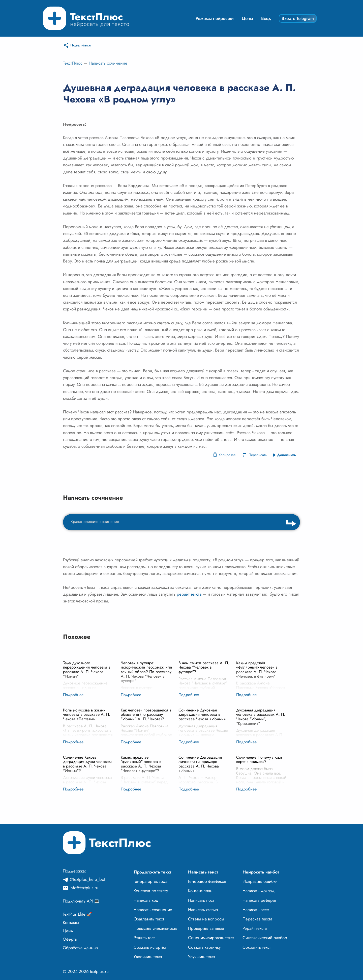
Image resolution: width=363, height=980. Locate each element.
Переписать (258, 455)
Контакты (71, 922)
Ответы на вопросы (206, 919)
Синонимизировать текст (211, 938)
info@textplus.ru (84, 888)
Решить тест (144, 938)
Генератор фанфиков (207, 881)
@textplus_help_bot (87, 879)
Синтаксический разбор (265, 938)
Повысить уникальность (155, 928)
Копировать (228, 455)
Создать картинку (204, 947)
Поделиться (81, 45)
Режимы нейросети (215, 18)
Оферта (70, 939)
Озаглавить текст (149, 919)
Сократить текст (257, 947)
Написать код (146, 900)
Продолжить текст (153, 872)
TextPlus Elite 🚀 (77, 914)
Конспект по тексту (151, 891)
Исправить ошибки (260, 881)
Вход (266, 18)
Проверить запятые (206, 928)
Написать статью (203, 910)
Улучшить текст (202, 957)
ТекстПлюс (73, 63)
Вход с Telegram (298, 18)
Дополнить (286, 455)
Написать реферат (259, 900)
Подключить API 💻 (81, 901)
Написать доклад (259, 891)
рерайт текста (189, 594)
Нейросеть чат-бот (261, 872)
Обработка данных (80, 948)
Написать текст (203, 872)
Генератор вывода (150, 881)
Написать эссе (256, 910)
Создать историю (150, 947)
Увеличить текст (148, 957)
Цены (247, 18)
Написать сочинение (108, 63)
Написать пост (201, 900)
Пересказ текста (257, 919)
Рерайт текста (255, 928)
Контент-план (200, 891)
